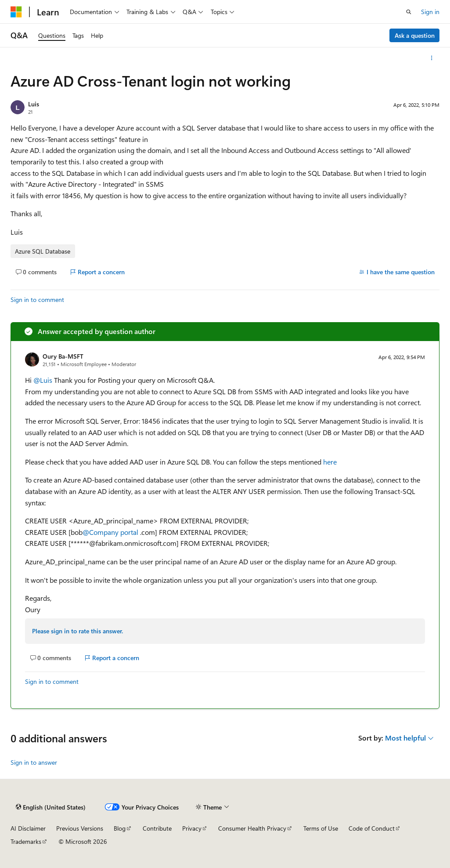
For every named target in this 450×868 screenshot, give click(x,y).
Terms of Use (321, 828)
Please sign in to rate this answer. (77, 631)
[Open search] (409, 12)
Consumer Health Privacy (252, 828)
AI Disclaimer (28, 828)
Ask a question (415, 35)
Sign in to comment (37, 300)
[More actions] (432, 58)
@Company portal (111, 532)
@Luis (44, 380)
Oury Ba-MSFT (63, 356)
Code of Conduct (372, 828)
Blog (120, 828)
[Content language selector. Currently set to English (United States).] (51, 807)
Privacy (192, 828)
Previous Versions (80, 828)
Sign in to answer (34, 762)
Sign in (430, 12)
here (330, 462)
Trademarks (26, 841)
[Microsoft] (16, 12)
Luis (34, 104)
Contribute (157, 828)
